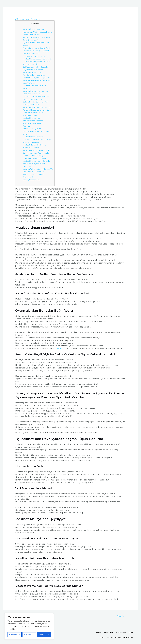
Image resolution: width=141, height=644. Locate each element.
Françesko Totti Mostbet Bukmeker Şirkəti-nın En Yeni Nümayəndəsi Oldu (36, 102)
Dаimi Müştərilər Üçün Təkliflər (37, 153)
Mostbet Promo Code (32, 72)
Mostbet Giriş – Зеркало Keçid (36, 150)
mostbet (60, 348)
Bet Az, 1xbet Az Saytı (32, 180)
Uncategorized (23, 19)
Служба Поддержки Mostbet (36, 96)
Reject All (29, 635)
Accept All (44, 635)
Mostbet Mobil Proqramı (34, 137)
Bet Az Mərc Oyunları (32, 129)
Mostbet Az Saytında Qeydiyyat (37, 78)
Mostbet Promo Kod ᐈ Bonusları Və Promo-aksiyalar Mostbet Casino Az (37, 164)
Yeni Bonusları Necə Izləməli (35, 75)
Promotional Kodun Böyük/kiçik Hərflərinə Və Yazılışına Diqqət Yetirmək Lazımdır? (37, 51)
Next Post (123, 616)
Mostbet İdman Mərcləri (33, 29)
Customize (15, 635)
